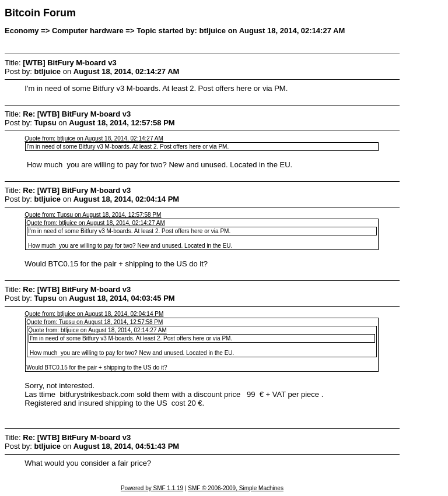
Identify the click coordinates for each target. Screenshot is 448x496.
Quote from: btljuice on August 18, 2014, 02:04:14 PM (94, 314)
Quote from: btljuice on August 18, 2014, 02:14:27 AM (94, 138)
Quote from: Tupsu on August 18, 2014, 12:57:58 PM (93, 215)
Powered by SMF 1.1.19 (152, 488)
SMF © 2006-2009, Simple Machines (236, 488)
